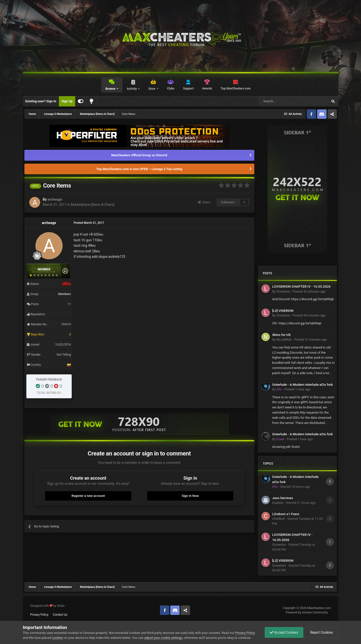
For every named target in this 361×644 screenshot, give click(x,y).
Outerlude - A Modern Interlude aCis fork (303, 384)
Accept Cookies (284, 632)
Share (204, 202)
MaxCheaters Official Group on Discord (139, 155)
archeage (55, 199)
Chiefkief (279, 519)
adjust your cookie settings (163, 638)
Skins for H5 (282, 335)
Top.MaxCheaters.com (236, 88)
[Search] (282, 101)
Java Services (283, 498)
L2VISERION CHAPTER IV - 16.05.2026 (301, 286)
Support (188, 88)
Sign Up (67, 101)
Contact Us (60, 615)
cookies (58, 638)
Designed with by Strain (48, 606)
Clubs (171, 88)
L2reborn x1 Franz (286, 514)
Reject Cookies (321, 632)
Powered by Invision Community (307, 612)
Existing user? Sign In (41, 101)
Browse (111, 89)
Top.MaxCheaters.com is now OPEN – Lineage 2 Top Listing (139, 169)
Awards (207, 88)
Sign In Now (190, 496)
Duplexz (278, 503)
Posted (309, 291)
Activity (132, 89)
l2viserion (283, 291)
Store (152, 89)
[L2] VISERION (283, 311)
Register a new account (88, 496)
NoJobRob (284, 339)
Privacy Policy (39, 615)
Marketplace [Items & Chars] (93, 205)
